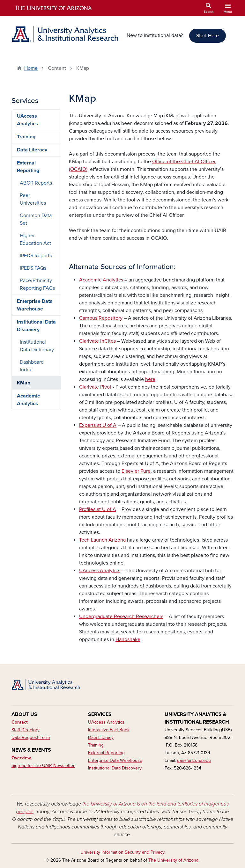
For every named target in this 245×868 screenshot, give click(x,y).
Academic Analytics (28, 400)
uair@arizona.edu (194, 760)
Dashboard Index (32, 366)
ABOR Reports (36, 183)
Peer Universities (33, 199)
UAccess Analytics (27, 120)
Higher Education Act (35, 239)
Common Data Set (36, 219)
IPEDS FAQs (33, 268)
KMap (24, 383)
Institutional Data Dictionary (37, 346)
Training (26, 137)
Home (31, 68)
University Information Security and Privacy (122, 852)
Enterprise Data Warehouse (35, 305)
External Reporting (28, 167)
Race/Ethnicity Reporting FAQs (37, 284)
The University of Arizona (173, 860)
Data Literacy (32, 150)
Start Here (208, 36)
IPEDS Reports (36, 256)
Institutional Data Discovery (36, 326)
